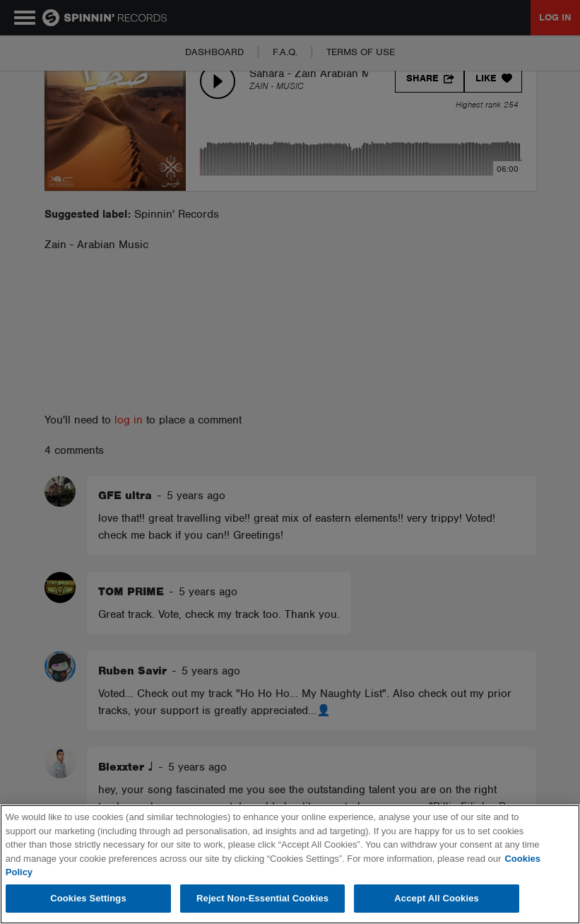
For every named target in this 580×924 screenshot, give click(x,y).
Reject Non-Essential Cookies (262, 898)
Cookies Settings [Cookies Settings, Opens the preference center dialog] (88, 898)
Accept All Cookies (437, 898)
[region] (290, 864)
